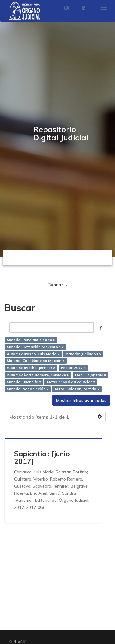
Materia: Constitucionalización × (36, 361)
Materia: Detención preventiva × (35, 347)
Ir (100, 327)
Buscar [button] (57, 285)
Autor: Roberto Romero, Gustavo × (38, 375)
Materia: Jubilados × (83, 354)
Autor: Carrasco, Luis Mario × (33, 354)
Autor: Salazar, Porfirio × (77, 389)
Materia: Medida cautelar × (71, 382)
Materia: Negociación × (28, 389)
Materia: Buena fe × (24, 382)
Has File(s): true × (91, 375)
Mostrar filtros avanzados (81, 400)
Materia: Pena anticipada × (31, 340)
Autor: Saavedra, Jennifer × (31, 368)
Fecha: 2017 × (73, 368)
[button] (67, 8)
